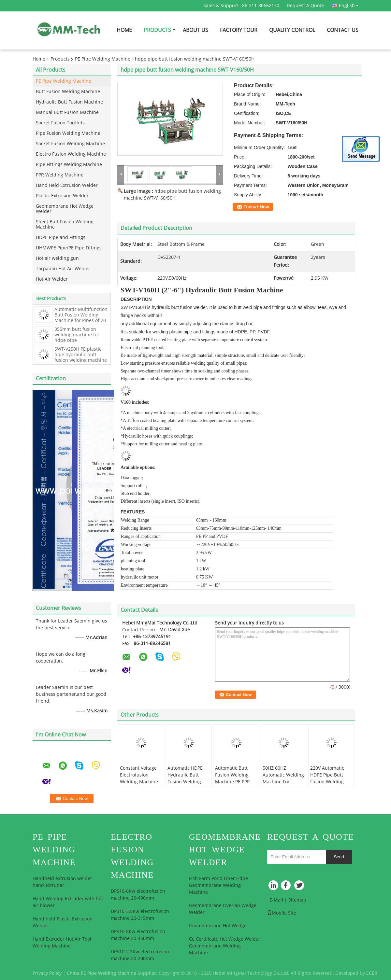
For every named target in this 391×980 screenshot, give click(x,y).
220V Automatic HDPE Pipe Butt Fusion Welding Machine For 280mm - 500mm (329, 782)
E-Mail (276, 900)
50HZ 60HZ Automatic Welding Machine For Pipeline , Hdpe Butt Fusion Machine (283, 785)
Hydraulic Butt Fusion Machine (69, 102)
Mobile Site (282, 913)
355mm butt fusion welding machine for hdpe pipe (77, 335)
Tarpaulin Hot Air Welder (63, 269)
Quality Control (292, 30)
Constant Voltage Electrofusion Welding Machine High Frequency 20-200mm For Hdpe (141, 782)
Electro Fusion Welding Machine (71, 154)
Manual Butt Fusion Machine (67, 112)
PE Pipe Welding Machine (103, 59)
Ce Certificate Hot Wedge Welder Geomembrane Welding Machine (225, 946)
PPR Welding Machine (60, 175)
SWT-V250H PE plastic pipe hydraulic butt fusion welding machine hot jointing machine (81, 357)
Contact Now (256, 207)
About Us (195, 30)
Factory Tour (239, 30)
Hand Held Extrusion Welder (67, 185)
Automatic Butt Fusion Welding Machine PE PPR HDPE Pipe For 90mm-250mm (232, 782)
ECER (372, 973)
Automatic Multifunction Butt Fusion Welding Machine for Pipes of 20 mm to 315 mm (81, 318)
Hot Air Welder (52, 279)
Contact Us (343, 30)
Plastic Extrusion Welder (62, 196)
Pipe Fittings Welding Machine (69, 165)
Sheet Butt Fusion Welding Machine (65, 224)
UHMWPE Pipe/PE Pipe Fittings (69, 248)
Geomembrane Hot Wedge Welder (65, 209)
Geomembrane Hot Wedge (218, 926)
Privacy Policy (47, 973)
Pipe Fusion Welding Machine (68, 133)
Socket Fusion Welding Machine (70, 144)
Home (124, 30)
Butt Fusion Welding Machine (68, 92)
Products (157, 30)
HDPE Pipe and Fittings (61, 238)
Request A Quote (305, 6)
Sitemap (297, 900)
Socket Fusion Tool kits (60, 123)
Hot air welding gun (57, 258)
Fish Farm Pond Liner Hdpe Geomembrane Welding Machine (218, 885)
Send (339, 857)
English (349, 6)
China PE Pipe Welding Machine (101, 973)
